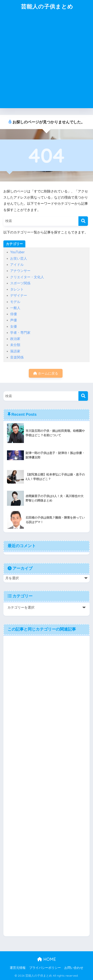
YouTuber (17, 252)
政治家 (15, 339)
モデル (15, 302)
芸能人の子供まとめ (47, 6)
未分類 (15, 345)
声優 (14, 320)
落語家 (15, 351)
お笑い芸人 (19, 258)
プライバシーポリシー (45, 968)
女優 (14, 326)
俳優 (14, 314)
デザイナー (19, 295)
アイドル (17, 265)
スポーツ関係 (20, 283)
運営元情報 (18, 968)
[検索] (83, 221)
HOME (47, 959)
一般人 (15, 308)
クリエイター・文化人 (27, 277)
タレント (17, 289)
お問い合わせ (74, 968)
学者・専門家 (20, 333)
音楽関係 (17, 357)
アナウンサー (20, 271)
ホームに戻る (46, 373)
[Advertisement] (46, 62)
